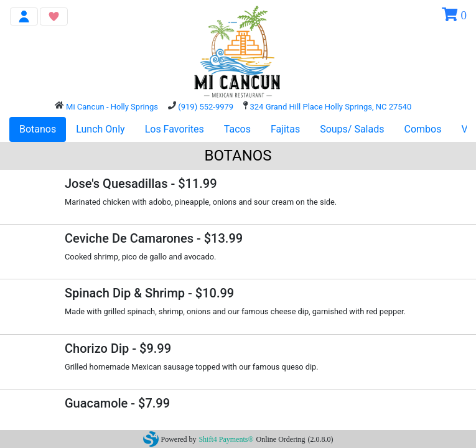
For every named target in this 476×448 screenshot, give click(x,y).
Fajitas (285, 129)
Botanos (38, 129)
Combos (423, 129)
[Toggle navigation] (24, 16)
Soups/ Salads (352, 129)
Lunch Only (100, 129)
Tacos (237, 129)
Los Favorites (175, 129)
